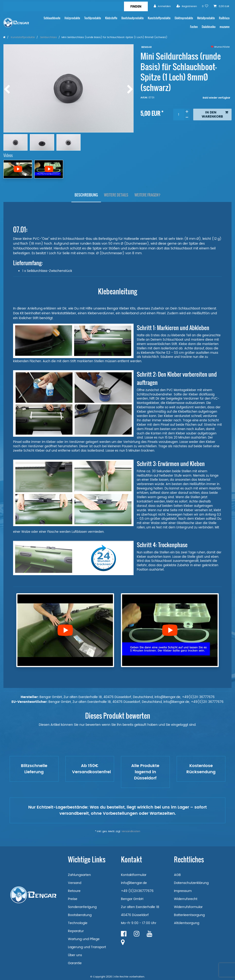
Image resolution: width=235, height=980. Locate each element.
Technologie (78, 923)
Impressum (183, 891)
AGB (177, 875)
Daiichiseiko (209, 27)
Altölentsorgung (187, 923)
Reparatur (76, 931)
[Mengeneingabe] (179, 115)
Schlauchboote (52, 18)
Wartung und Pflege (84, 939)
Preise (73, 899)
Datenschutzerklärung (191, 883)
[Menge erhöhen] (187, 112)
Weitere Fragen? (147, 195)
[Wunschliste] (205, 6)
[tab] (86, 195)
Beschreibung (86, 195)
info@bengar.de (134, 883)
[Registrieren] (187, 6)
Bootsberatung (80, 915)
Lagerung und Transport (87, 947)
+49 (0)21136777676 (137, 891)
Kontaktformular (134, 875)
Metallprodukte (206, 18)
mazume (225, 27)
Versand (75, 883)
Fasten (194, 27)
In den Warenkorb (215, 115)
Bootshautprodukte (133, 18)
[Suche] (136, 6)
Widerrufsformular (188, 907)
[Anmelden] (162, 6)
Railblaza (224, 18)
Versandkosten (131, 831)
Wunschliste (220, 47)
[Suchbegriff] (64, 6)
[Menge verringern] (187, 117)
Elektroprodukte (184, 18)
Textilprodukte (93, 18)
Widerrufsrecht (186, 899)
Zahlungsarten (79, 875)
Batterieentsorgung (189, 915)
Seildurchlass (48, 37)
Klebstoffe (111, 18)
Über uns (75, 955)
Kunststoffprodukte (159, 18)
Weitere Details (116, 195)
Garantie (75, 963)
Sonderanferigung (82, 907)
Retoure (74, 891)
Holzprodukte (72, 18)
